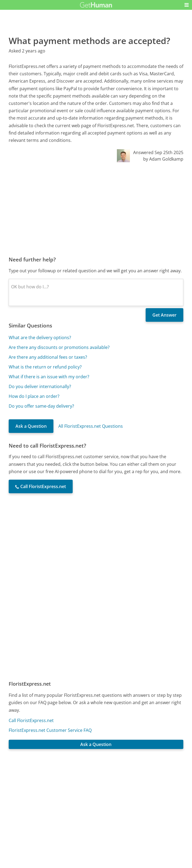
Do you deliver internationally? (40, 386)
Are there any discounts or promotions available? (59, 347)
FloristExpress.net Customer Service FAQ (50, 730)
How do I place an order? (34, 396)
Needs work (127, 785)
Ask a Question (31, 426)
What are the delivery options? (40, 338)
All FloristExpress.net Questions (91, 426)
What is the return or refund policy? (45, 367)
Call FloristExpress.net (31, 720)
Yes (107, 785)
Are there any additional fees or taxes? (48, 357)
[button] (187, 5)
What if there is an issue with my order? (49, 377)
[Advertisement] (96, 209)
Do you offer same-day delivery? (41, 406)
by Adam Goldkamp (163, 159)
